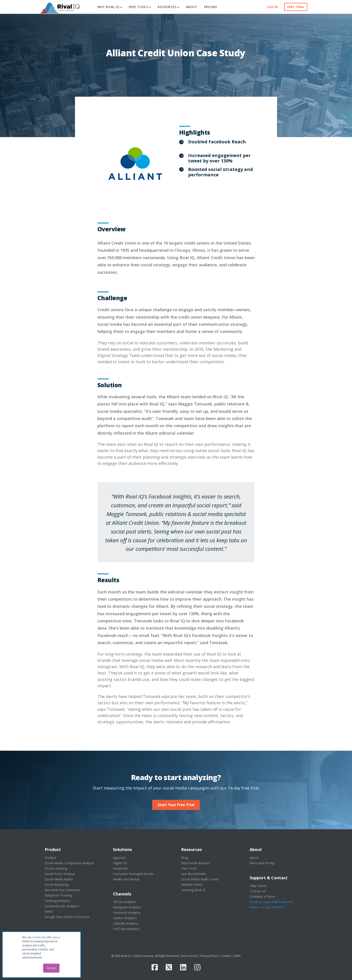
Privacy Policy (209, 956)
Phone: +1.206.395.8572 (267, 907)
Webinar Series (192, 885)
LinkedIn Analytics (126, 923)
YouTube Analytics (126, 929)
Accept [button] (51, 968)
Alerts (49, 911)
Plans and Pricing (262, 863)
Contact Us (258, 891)
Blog (185, 858)
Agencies (119, 858)
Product (50, 858)
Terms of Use (189, 956)
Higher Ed (120, 863)
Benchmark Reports (196, 863)
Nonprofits (121, 868)
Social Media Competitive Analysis (69, 863)
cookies (37, 937)
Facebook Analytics (127, 913)
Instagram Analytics (127, 907)
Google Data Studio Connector (67, 917)
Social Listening (56, 868)
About (254, 858)
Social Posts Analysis (60, 874)
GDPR (237, 956)
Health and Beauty (126, 879)
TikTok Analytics (125, 902)
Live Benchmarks (194, 874)
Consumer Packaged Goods (133, 874)
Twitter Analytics (125, 918)
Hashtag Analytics (58, 901)
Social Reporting (56, 885)
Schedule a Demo (263, 896)
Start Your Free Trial (176, 805)
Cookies (225, 956)
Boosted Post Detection (62, 890)
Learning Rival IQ (193, 890)
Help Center (258, 886)
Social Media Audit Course (200, 879)
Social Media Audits (59, 879)
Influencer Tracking (58, 895)
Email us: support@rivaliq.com (271, 902)
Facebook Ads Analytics (62, 906)
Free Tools (189, 868)
